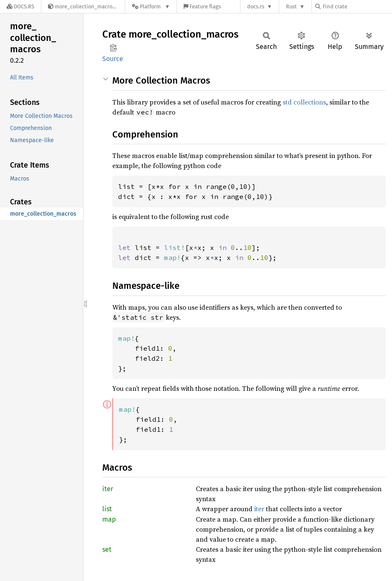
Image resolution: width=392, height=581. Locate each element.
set (107, 549)
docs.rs (256, 6)
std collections (304, 102)
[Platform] (151, 6)
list (107, 509)
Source (113, 59)
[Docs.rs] (20, 6)
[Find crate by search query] (357, 6)
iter (108, 489)
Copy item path (113, 48)
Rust (291, 6)
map (109, 519)
